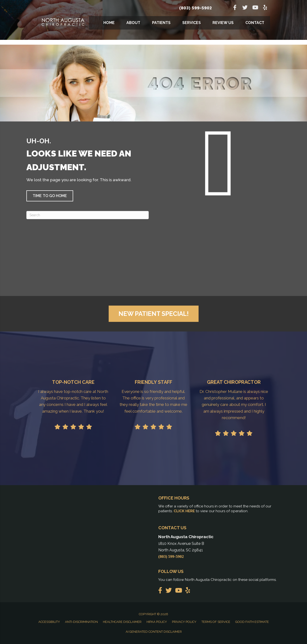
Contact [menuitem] (255, 23)
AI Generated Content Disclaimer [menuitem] (154, 632)
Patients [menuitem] (161, 23)
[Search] (88, 215)
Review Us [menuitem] (223, 23)
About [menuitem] (133, 23)
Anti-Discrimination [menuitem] (81, 622)
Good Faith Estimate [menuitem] (252, 622)
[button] (50, 196)
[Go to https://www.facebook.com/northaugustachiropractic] (235, 8)
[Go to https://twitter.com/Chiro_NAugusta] (245, 8)
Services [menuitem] (192, 23)
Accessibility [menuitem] (49, 622)
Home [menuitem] (109, 23)
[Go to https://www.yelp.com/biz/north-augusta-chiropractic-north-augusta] (265, 8)
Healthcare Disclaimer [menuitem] (122, 622)
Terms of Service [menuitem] (216, 622)
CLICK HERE (184, 511)
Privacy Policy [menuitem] (184, 622)
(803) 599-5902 (195, 8)
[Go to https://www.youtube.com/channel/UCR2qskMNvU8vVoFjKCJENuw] (255, 8)
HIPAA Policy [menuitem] (157, 622)
